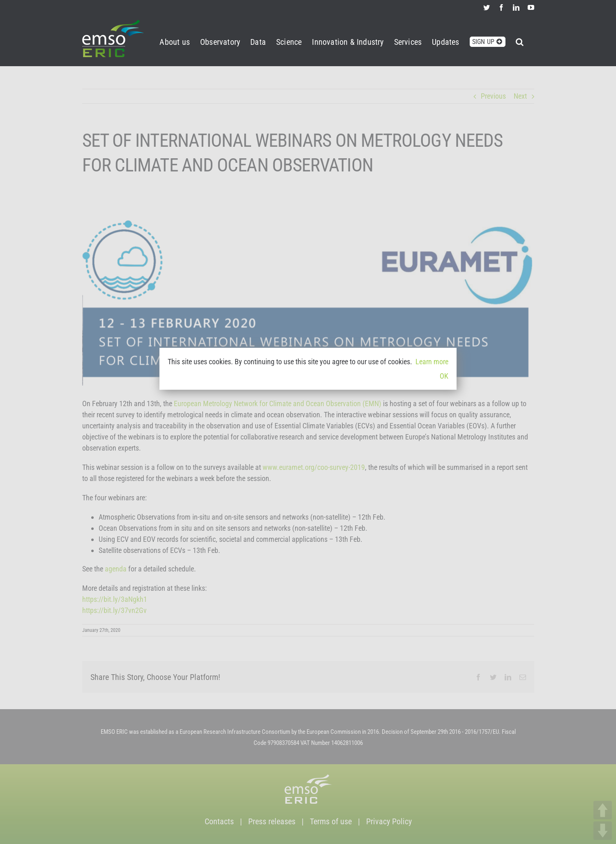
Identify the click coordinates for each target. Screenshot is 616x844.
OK (444, 376)
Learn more (432, 362)
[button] (520, 40)
